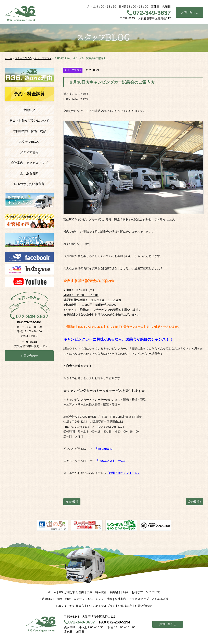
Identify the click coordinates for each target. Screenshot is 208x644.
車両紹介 (29, 110)
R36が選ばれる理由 (71, 592)
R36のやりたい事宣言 (29, 184)
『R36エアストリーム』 (111, 461)
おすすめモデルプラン (101, 606)
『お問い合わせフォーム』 (123, 473)
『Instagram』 (104, 449)
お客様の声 (125, 606)
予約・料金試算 (97, 592)
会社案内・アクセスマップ (29, 163)
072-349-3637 (152, 13)
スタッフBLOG (29, 142)
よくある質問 (29, 173)
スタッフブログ (73, 70)
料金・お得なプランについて (29, 120)
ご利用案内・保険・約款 (29, 131)
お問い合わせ (190, 12)
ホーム (52, 592)
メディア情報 (29, 152)
